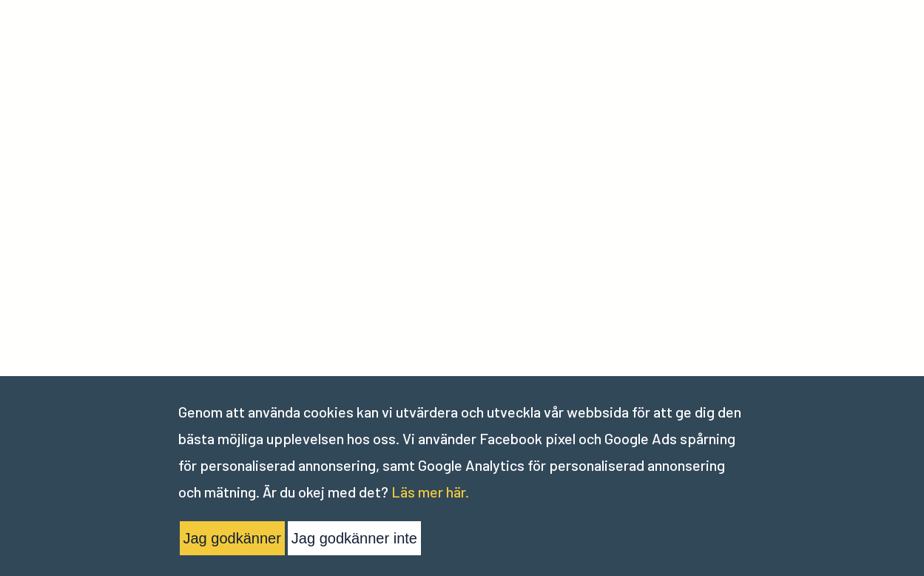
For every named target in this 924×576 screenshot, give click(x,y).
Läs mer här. (430, 492)
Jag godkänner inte (354, 538)
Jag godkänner (232, 538)
